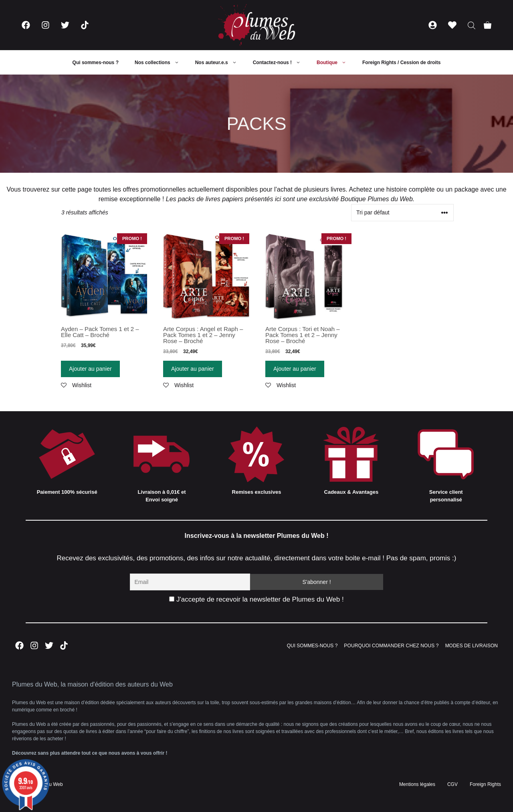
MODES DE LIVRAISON (472, 646)
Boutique (335, 63)
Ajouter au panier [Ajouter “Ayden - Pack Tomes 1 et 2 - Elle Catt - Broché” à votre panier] (90, 369)
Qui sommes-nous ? (96, 63)
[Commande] (402, 213)
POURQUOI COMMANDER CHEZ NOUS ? (391, 646)
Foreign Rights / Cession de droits (401, 63)
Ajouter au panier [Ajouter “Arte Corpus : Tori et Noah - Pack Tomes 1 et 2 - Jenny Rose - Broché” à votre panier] (295, 369)
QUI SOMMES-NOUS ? (312, 646)
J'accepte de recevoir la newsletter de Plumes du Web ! (256, 599)
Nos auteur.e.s (220, 63)
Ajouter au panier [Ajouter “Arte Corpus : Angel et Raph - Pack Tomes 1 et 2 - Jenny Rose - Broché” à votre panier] (193, 369)
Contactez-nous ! (281, 63)
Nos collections (161, 63)
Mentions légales (417, 784)
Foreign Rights (485, 784)
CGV (452, 784)
